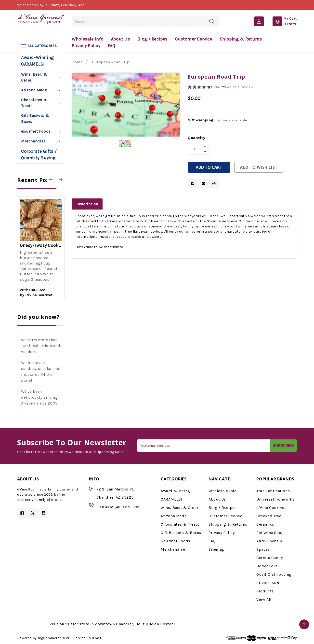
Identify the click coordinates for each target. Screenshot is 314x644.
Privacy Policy (86, 46)
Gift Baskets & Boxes (41, 119)
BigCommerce (50, 638)
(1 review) (219, 87)
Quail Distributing (274, 574)
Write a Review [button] (240, 87)
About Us (120, 39)
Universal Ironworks (275, 499)
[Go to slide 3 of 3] (51, 180)
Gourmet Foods (41, 131)
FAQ (111, 46)
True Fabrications (273, 491)
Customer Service (194, 39)
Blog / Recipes (152, 39)
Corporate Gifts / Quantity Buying (39, 155)
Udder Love (267, 566)
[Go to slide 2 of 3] (61, 180)
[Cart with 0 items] (281, 21)
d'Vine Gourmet (271, 508)
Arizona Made (41, 90)
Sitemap (216, 549)
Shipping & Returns (241, 39)
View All (264, 599)
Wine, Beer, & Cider (41, 77)
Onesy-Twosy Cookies (41, 245)
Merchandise (41, 141)
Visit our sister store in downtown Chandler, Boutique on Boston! (112, 624)
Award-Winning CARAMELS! (38, 61)
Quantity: (197, 138)
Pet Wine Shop (270, 533)
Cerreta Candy (270, 558)
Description (87, 204)
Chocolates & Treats (41, 103)
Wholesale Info (87, 39)
